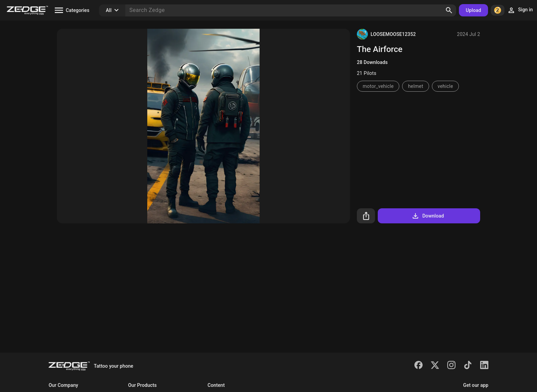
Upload (473, 10)
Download (428, 216)
